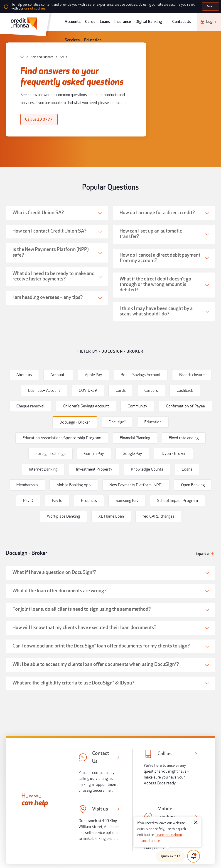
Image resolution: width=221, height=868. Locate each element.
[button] (56, 155)
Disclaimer (162, 812)
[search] (216, 17)
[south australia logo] (34, 763)
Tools (53, 693)
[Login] (199, 17)
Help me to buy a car (38, 624)
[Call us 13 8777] (29, 87)
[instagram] (47, 790)
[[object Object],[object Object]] (48, 677)
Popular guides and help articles (110, 590)
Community (56, 727)
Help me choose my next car (183, 611)
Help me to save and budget (110, 624)
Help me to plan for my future (183, 624)
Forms (114, 812)
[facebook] (21, 790)
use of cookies (159, 5)
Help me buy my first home (38, 611)
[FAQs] (44, 42)
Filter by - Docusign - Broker (110, 242)
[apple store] (60, 777)
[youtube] (39, 790)
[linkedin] (56, 790)
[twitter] (30, 790)
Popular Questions (111, 136)
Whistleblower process (169, 806)
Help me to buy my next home (110, 611)
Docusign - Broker (18, 353)
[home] (16, 42)
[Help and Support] (28, 42)
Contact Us (179, 17)
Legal (113, 800)
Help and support (60, 704)
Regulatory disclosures (123, 806)
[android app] (32, 777)
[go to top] (110, 742)
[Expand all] (209, 354)
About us (55, 715)
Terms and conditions (168, 800)
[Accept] (211, 6)
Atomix (59, 860)
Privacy (114, 819)
